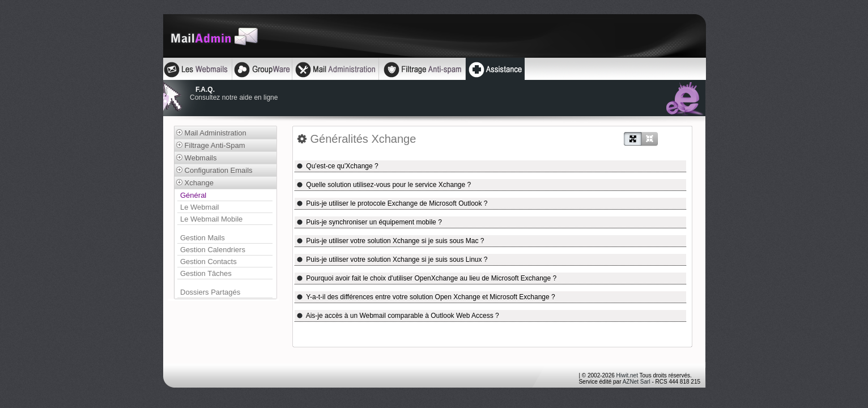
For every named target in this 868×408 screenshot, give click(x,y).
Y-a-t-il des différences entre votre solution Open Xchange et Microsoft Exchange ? (426, 297)
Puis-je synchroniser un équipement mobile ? (369, 222)
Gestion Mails (203, 238)
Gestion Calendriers (213, 250)
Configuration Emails (214, 170)
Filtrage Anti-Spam (211, 145)
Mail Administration (211, 133)
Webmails (196, 158)
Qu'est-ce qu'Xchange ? (337, 166)
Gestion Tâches (206, 273)
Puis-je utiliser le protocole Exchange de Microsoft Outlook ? (392, 203)
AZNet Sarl (637, 382)
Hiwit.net (627, 375)
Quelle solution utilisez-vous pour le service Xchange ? (384, 185)
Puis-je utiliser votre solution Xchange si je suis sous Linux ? (392, 260)
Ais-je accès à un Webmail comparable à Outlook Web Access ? (398, 316)
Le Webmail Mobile (211, 219)
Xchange (195, 183)
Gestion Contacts (209, 262)
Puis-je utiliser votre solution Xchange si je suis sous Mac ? (390, 241)
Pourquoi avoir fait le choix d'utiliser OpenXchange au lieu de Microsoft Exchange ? (426, 278)
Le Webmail (199, 207)
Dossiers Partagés (210, 292)
